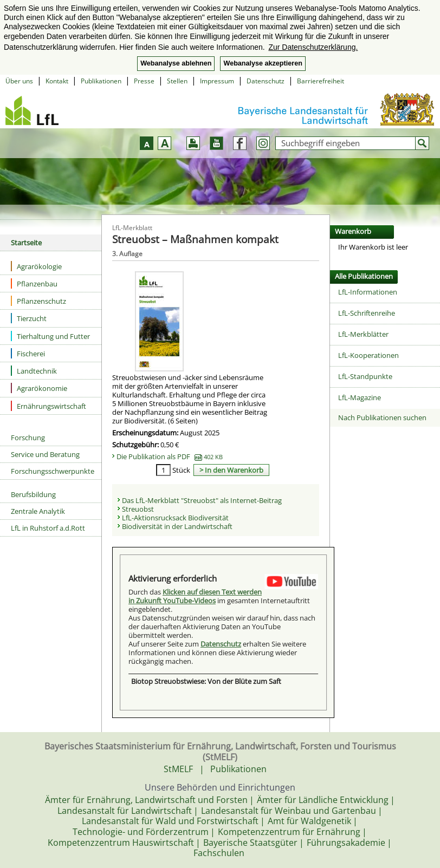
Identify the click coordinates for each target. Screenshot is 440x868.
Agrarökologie (36, 266)
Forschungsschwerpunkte (53, 471)
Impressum (217, 81)
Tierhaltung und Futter (50, 336)
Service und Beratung (45, 454)
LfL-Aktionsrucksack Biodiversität (175, 518)
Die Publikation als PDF (170, 456)
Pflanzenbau (34, 283)
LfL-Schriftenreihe (367, 313)
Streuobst (138, 509)
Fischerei (28, 353)
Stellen (177, 81)
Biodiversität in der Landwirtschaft (177, 526)
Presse (144, 81)
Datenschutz (266, 81)
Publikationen (101, 81)
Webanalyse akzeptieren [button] (263, 63)
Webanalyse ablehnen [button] (176, 63)
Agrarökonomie (39, 388)
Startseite (26, 243)
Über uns (19, 81)
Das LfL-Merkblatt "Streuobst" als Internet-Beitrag (202, 500)
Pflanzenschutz (38, 301)
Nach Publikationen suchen (382, 417)
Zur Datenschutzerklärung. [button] (313, 47)
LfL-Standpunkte (365, 376)
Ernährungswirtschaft (48, 406)
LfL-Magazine (360, 397)
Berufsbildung (33, 494)
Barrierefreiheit (321, 81)
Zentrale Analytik (38, 511)
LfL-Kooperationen (368, 355)
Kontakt (57, 81)
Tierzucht (29, 318)
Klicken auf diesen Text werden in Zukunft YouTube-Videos (195, 596)
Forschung (28, 438)
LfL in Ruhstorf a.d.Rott (48, 528)
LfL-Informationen (368, 292)
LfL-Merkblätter (363, 334)
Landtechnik (34, 371)
